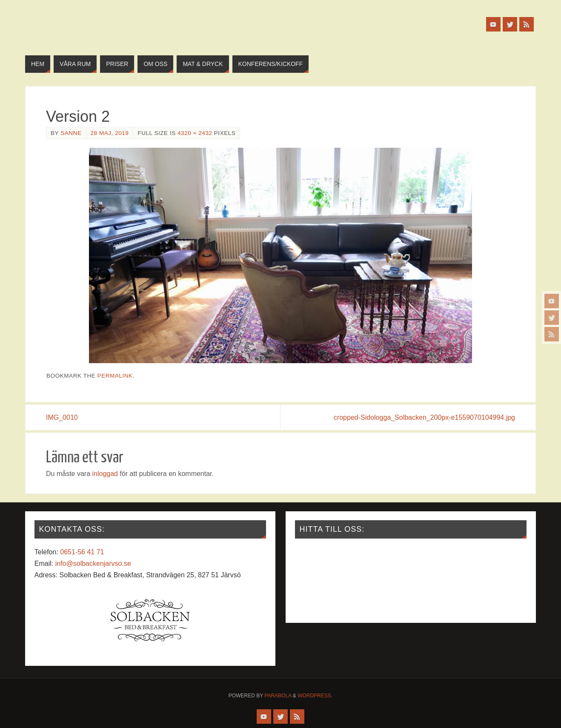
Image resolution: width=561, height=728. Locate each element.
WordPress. (315, 696)
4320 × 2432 (195, 133)
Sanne (71, 133)
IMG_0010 (62, 417)
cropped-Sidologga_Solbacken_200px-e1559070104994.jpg (424, 417)
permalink (115, 376)
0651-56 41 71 (82, 552)
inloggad (105, 474)
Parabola (278, 696)
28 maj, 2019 (110, 133)
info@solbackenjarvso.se (93, 563)
